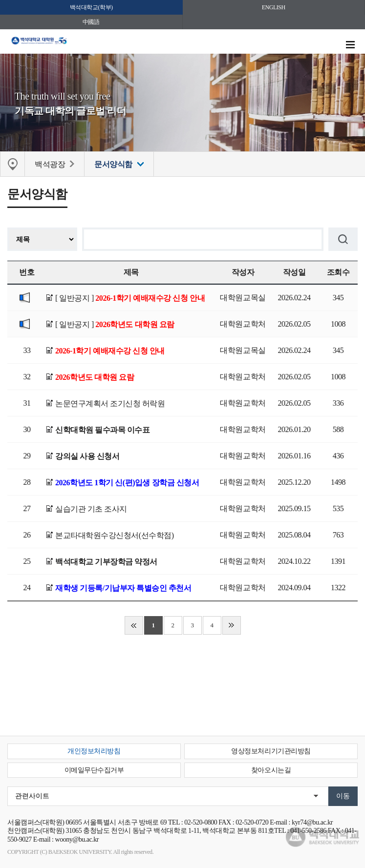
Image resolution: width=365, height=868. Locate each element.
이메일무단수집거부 (94, 770)
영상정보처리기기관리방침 (271, 751)
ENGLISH (274, 7)
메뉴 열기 (350, 45)
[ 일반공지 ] (130, 298)
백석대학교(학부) (91, 7)
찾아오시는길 (271, 770)
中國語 (91, 22)
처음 (134, 625)
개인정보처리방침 (94, 751)
